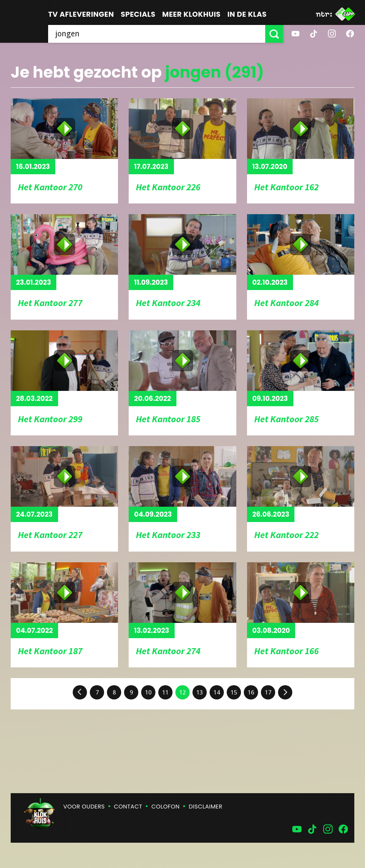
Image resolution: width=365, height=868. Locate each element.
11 (165, 692)
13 (200, 692)
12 (182, 692)
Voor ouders (84, 807)
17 (268, 692)
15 (234, 692)
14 (217, 692)
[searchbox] (157, 34)
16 (251, 692)
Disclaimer (206, 807)
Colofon (166, 807)
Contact (128, 807)
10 (148, 692)
